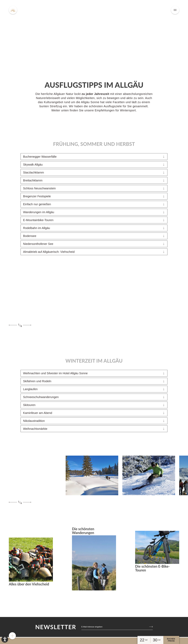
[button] (5, 639)
